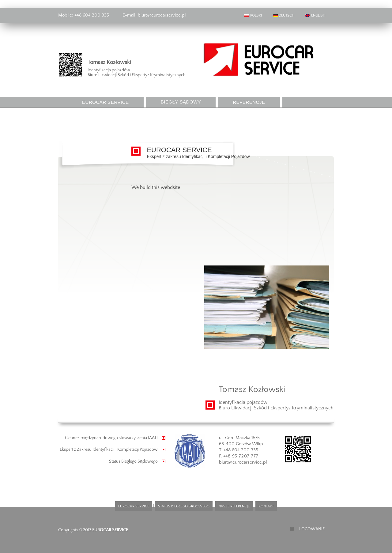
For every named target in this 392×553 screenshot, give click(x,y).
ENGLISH (315, 15)
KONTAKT (93, 113)
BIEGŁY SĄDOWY (181, 102)
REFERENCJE (249, 102)
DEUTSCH (283, 15)
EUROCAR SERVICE (106, 102)
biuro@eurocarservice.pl (161, 15)
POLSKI (253, 15)
